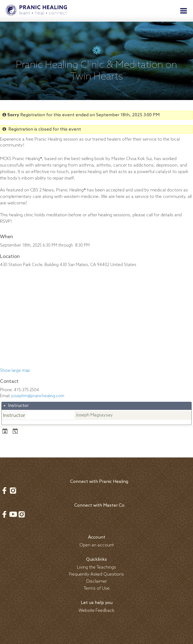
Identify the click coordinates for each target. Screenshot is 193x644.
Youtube (13, 514)
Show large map (15, 371)
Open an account (97, 545)
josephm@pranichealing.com (38, 396)
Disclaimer (97, 581)
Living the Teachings (96, 567)
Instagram (13, 490)
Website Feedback (96, 611)
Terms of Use (97, 588)
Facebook (4, 490)
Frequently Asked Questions (96, 574)
